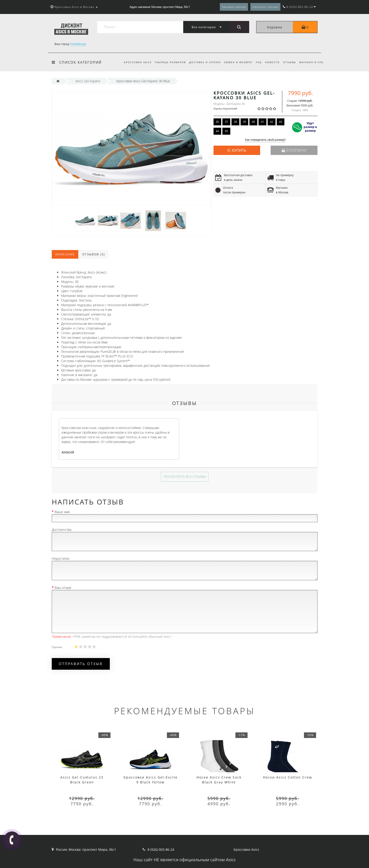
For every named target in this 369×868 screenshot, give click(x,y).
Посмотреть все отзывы (185, 477)
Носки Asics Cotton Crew (288, 777)
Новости (271, 62)
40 (253, 122)
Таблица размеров (166, 62)
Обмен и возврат (236, 62)
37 (226, 122)
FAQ (257, 62)
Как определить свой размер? (265, 140)
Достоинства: (62, 530)
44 (217, 131)
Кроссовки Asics (133, 62)
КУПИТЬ (239, 150)
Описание (65, 254)
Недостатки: (61, 558)
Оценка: (57, 647)
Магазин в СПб (311, 62)
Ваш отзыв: (63, 588)
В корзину (294, 150)
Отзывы (289, 62)
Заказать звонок (234, 7)
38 (235, 122)
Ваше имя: (62, 512)
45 (226, 131)
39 (245, 122)
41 (262, 122)
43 (281, 122)
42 (272, 122)
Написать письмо (265, 7)
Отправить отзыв (81, 664)
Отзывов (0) (94, 254)
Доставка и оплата (201, 62)
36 (217, 122)
